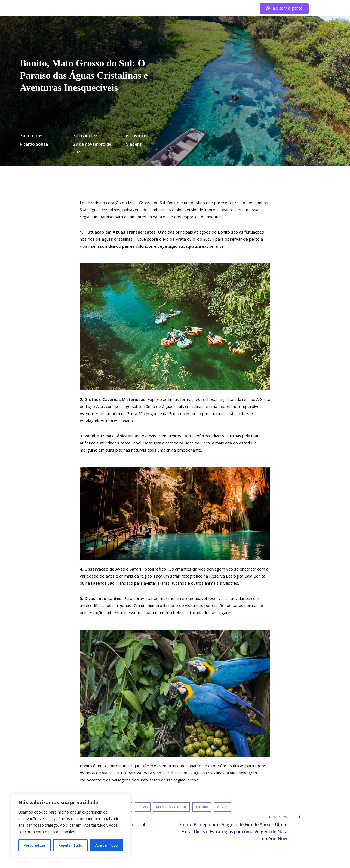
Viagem (223, 807)
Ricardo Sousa (34, 144)
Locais (143, 807)
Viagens (134, 144)
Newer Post (234, 829)
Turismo (202, 807)
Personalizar (34, 845)
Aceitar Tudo (107, 845)
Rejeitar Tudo (70, 845)
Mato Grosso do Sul (171, 807)
